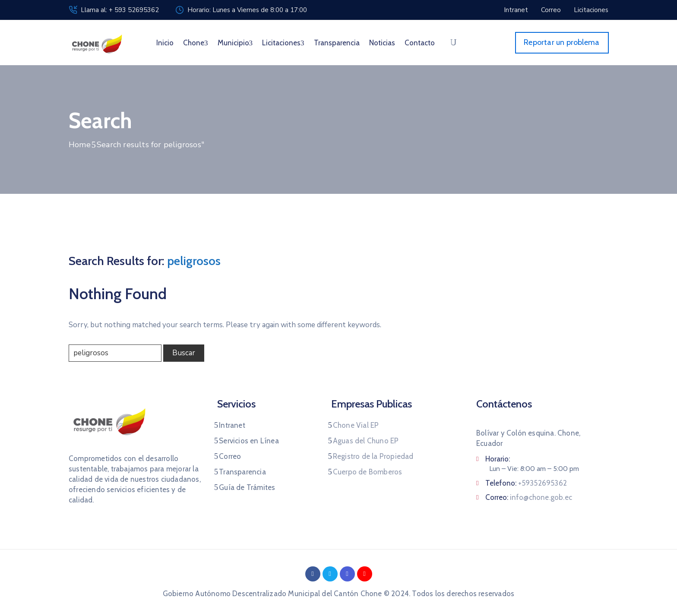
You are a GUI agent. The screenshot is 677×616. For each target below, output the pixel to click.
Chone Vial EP (356, 425)
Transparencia (337, 43)
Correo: (529, 497)
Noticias (382, 43)
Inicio (165, 43)
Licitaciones (283, 43)
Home (80, 145)
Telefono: (526, 483)
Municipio (235, 43)
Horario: (498, 459)
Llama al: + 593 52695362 (120, 10)
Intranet (232, 425)
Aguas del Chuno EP (366, 441)
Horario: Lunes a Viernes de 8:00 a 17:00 (247, 10)
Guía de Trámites (247, 487)
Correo (230, 456)
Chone (196, 43)
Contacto (420, 43)
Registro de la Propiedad (373, 456)
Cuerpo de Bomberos (368, 472)
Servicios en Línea (249, 441)
